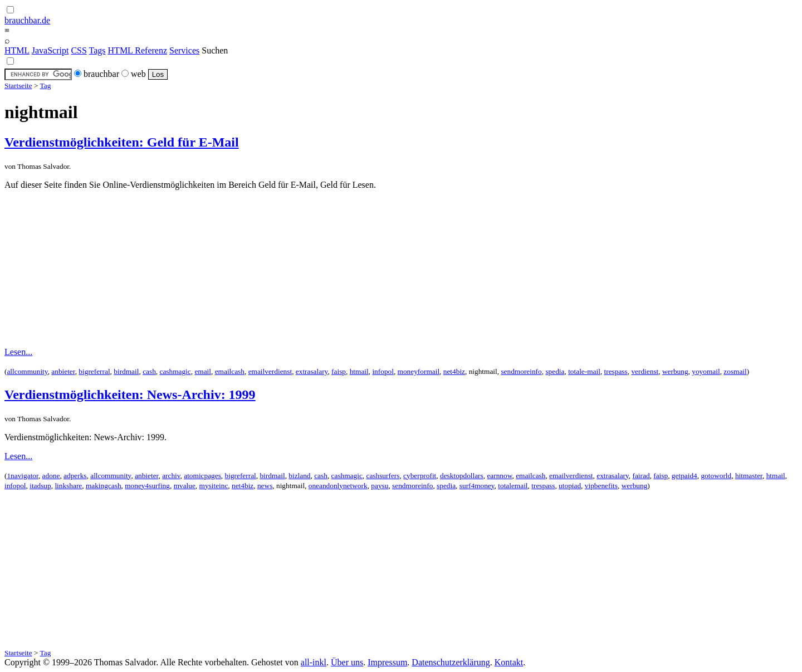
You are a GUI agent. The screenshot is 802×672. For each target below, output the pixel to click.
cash (149, 371)
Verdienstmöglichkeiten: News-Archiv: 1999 (130, 395)
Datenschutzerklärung (451, 662)
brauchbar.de (27, 20)
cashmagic (175, 371)
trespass (616, 371)
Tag (46, 86)
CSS (79, 50)
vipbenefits (601, 486)
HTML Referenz (138, 50)
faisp (339, 371)
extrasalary (312, 371)
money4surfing (147, 486)
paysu (380, 486)
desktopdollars (462, 476)
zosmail (735, 371)
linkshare (68, 486)
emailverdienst (270, 371)
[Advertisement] (401, 269)
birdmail (126, 371)
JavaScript (50, 50)
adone (51, 476)
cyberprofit (420, 476)
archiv (171, 476)
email (203, 371)
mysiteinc (214, 486)
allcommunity (27, 371)
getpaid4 (684, 476)
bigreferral (94, 371)
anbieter (63, 371)
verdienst (645, 371)
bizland (299, 476)
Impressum (387, 662)
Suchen (215, 50)
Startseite (18, 86)
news (265, 486)
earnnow (499, 476)
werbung (675, 371)
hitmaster (749, 476)
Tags (97, 50)
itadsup (40, 486)
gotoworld (716, 476)
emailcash (230, 371)
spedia (555, 371)
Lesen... (18, 352)
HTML (17, 50)
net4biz (454, 371)
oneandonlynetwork (338, 486)
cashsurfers (383, 476)
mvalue (185, 486)
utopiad (570, 486)
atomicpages (202, 476)
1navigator (22, 476)
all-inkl (314, 662)
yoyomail (706, 371)
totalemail (513, 486)
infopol (383, 371)
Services (184, 50)
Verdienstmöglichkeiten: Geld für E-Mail (122, 142)
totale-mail (584, 371)
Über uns (347, 662)
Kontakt (509, 662)
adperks (75, 476)
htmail (359, 371)
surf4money (477, 486)
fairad (641, 476)
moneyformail (419, 371)
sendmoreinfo (521, 371)
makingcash (104, 486)
